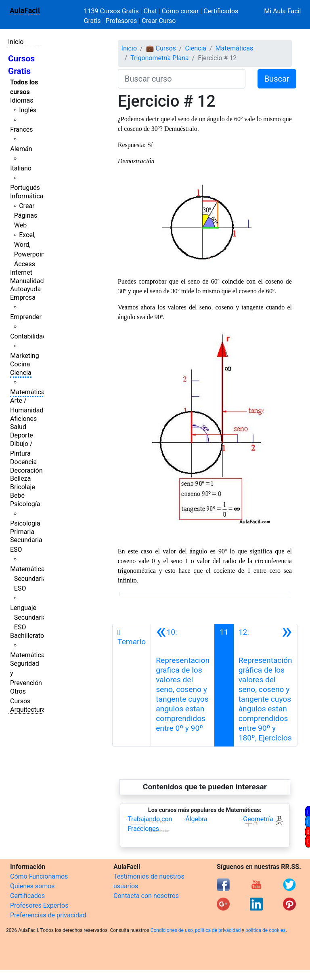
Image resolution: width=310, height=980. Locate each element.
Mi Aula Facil (282, 11)
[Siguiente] (265, 685)
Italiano (21, 168)
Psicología (25, 504)
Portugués (25, 188)
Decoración (26, 470)
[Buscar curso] (182, 79)
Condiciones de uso (172, 930)
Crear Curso (159, 21)
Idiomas (22, 100)
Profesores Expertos (39, 905)
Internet (21, 272)
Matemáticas (29, 392)
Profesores (121, 21)
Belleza (20, 478)
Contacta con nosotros (146, 896)
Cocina (20, 364)
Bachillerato (27, 636)
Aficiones (23, 419)
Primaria (22, 532)
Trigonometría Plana (159, 58)
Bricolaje (23, 487)
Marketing (24, 356)
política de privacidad (218, 930)
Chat (150, 11)
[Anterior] (183, 685)
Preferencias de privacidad (48, 915)
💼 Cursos (161, 48)
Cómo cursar (180, 11)
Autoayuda (25, 289)
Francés (21, 129)
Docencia (23, 462)
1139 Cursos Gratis (112, 11)
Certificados (27, 896)
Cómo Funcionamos (39, 876)
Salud (18, 427)
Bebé (17, 495)
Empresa (23, 298)
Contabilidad (28, 336)
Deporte (22, 435)
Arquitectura (28, 710)
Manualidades (30, 281)
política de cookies (266, 930)
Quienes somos (32, 886)
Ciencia (21, 373)
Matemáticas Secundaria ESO (29, 579)
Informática (27, 196)
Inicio (16, 42)
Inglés (28, 110)
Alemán (21, 149)
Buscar (277, 79)
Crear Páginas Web (26, 216)
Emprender (26, 317)
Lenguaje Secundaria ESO (28, 617)
